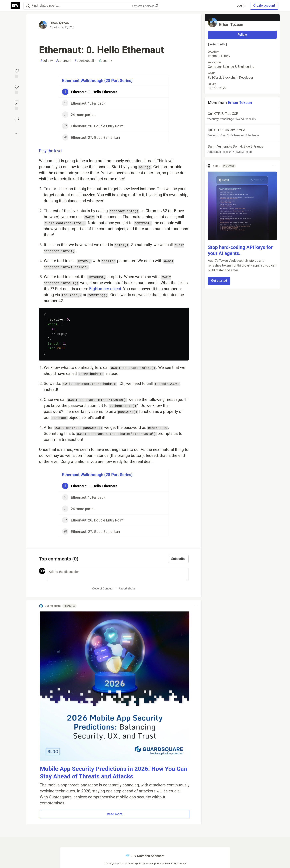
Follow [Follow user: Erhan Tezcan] (242, 35)
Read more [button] (115, 814)
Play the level (51, 151)
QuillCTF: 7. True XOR (242, 116)
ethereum (64, 61)
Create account (264, 5)
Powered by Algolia (145, 6)
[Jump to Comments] (17, 89)
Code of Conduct (103, 588)
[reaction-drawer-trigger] (17, 73)
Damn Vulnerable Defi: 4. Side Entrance (242, 149)
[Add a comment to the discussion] (118, 574)
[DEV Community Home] (15, 6)
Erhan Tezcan (59, 23)
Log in (241, 5)
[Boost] (17, 119)
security (105, 61)
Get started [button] (219, 281)
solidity (47, 61)
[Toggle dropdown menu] (196, 606)
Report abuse (127, 588)
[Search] (28, 6)
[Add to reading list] (17, 105)
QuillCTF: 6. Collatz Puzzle (242, 133)
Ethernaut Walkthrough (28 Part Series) (97, 81)
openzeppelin (85, 61)
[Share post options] (17, 133)
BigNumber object (105, 289)
